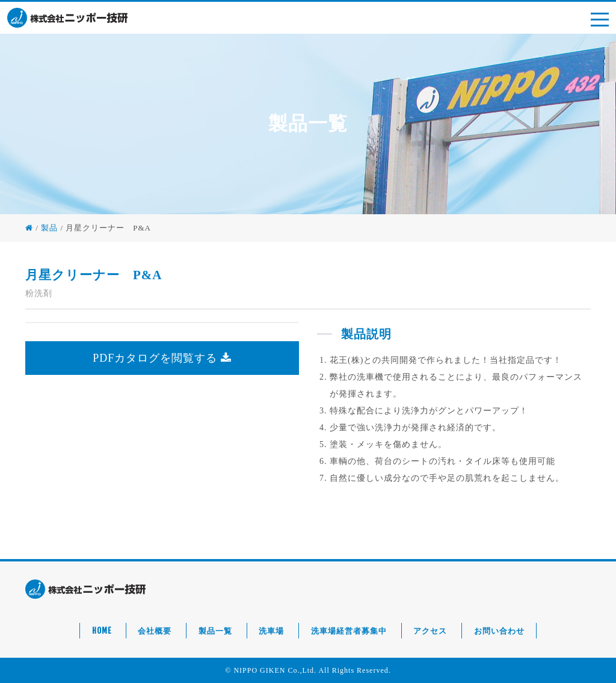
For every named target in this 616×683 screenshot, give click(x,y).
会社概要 (155, 631)
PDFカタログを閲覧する (162, 358)
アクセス (430, 631)
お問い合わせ (499, 631)
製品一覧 (215, 631)
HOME (102, 631)
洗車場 (271, 631)
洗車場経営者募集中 (349, 631)
